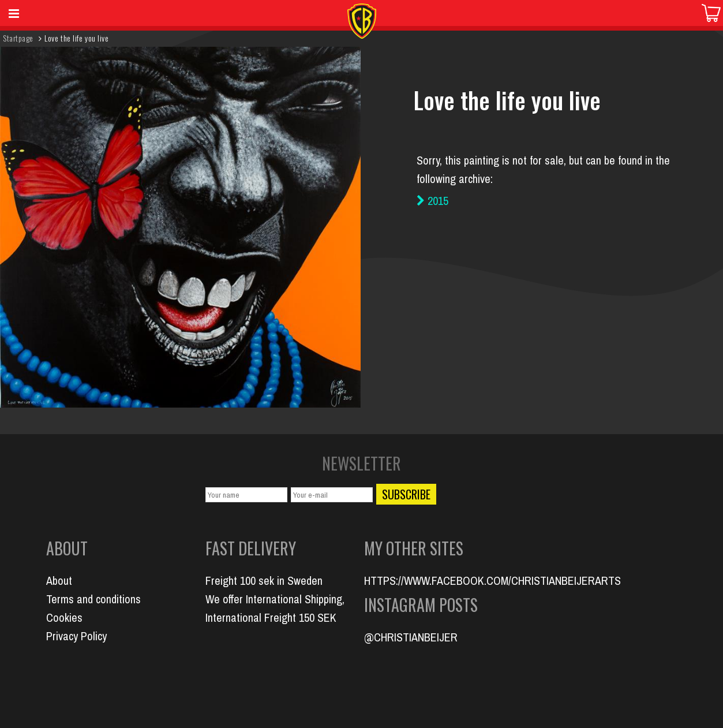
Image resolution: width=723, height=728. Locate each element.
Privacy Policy (76, 636)
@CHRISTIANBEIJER (411, 637)
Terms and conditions (93, 599)
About (59, 580)
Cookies (64, 617)
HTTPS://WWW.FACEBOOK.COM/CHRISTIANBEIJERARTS (492, 580)
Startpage (18, 38)
